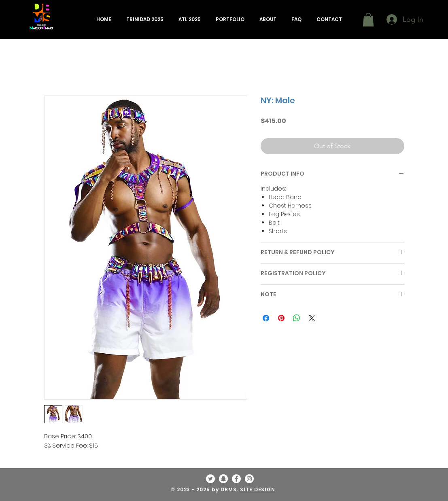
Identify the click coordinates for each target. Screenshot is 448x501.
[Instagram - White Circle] (249, 479)
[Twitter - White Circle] (210, 479)
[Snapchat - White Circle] (223, 479)
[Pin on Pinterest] (281, 318)
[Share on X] (312, 318)
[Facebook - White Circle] (236, 479)
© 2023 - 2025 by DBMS (204, 489)
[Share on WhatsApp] (297, 318)
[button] (145, 19)
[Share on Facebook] (266, 318)
